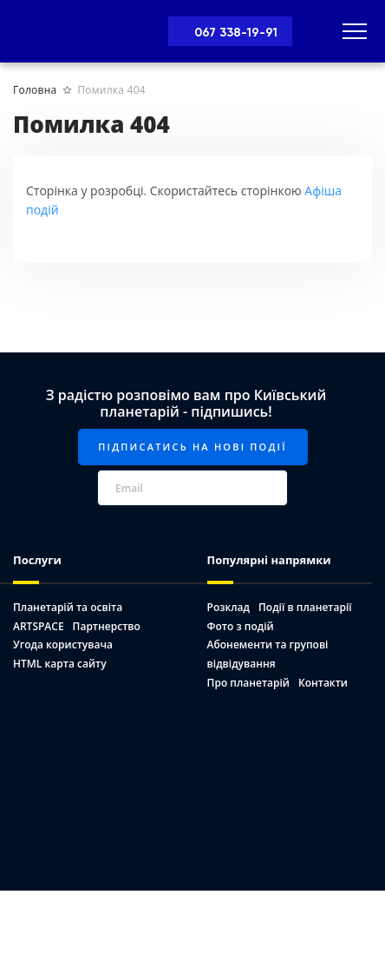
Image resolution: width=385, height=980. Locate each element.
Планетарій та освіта (68, 607)
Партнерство (107, 626)
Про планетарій (248, 683)
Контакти (323, 683)
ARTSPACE (39, 626)
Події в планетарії (305, 607)
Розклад (228, 607)
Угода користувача (63, 645)
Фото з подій (241, 626)
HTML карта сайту (60, 664)
